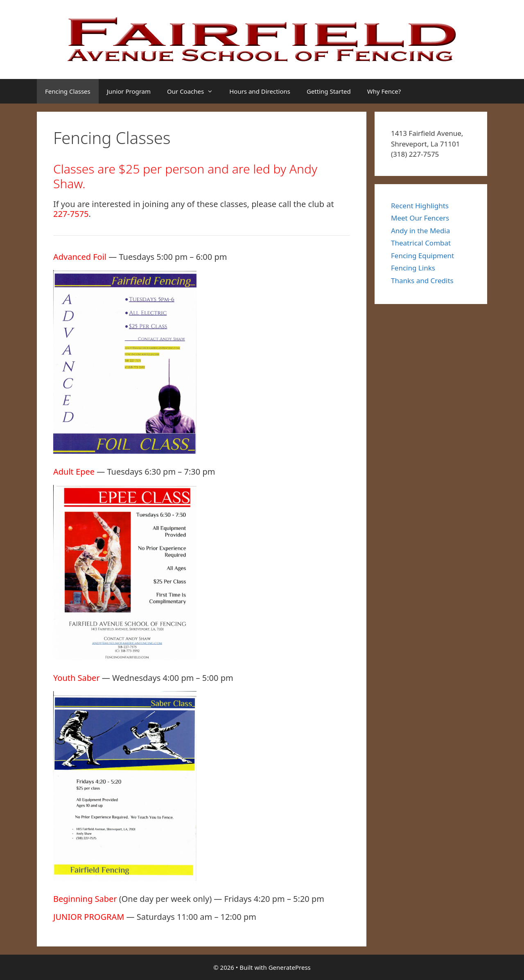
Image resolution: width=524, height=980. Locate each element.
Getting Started (329, 91)
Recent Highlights (420, 206)
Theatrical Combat (421, 243)
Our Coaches (194, 91)
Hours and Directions (260, 91)
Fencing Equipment (422, 256)
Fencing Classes (68, 91)
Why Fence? (384, 91)
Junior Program (129, 91)
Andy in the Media (420, 231)
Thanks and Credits (422, 280)
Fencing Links (413, 268)
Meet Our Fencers (420, 218)
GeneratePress (290, 967)
